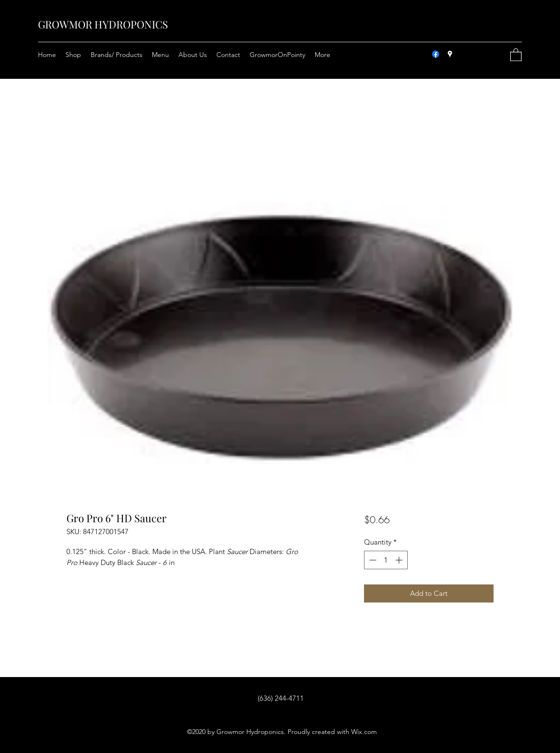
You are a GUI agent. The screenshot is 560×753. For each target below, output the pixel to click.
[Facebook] (436, 54)
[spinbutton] (386, 560)
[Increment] (400, 560)
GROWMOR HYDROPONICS (103, 24)
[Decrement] (372, 560)
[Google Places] (450, 54)
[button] (516, 54)
